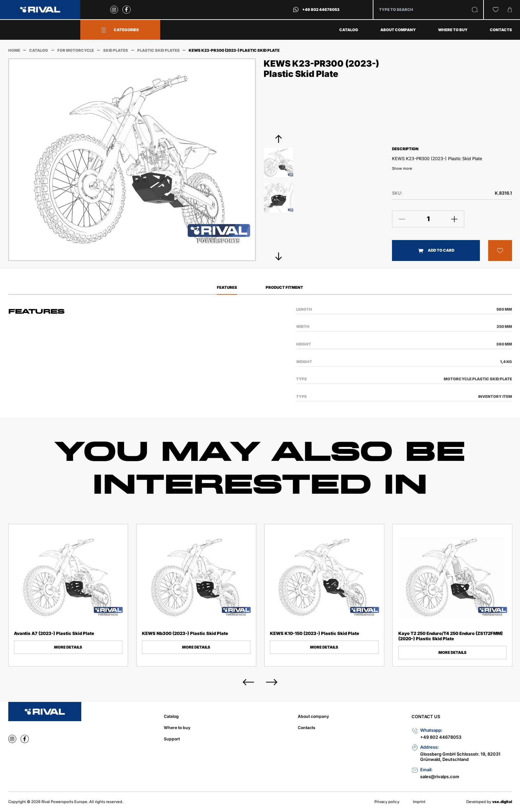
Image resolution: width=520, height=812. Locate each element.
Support (172, 739)
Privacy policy (387, 802)
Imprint (419, 802)
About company (398, 30)
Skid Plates (116, 50)
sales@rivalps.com (440, 777)
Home (14, 50)
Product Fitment (284, 287)
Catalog (349, 30)
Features (227, 287)
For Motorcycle (76, 50)
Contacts (501, 30)
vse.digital (502, 802)
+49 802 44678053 (321, 10)
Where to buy (453, 30)
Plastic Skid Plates (159, 50)
